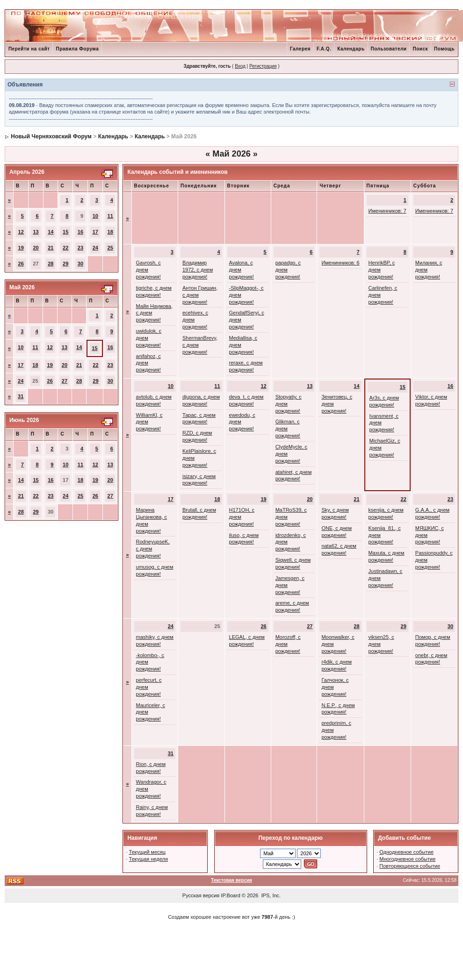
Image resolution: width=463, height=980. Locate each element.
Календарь (351, 49)
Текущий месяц (148, 852)
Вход (240, 66)
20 (36, 248)
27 (65, 381)
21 (51, 248)
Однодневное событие (406, 852)
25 (110, 248)
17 (95, 232)
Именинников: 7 (387, 211)
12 (21, 232)
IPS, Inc (271, 895)
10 (95, 216)
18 (110, 232)
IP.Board (230, 895)
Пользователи (389, 49)
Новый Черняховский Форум (51, 136)
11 (110, 216)
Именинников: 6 (340, 263)
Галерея (300, 49)
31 (21, 396)
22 (65, 248)
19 (21, 248)
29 (65, 264)
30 (80, 264)
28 (51, 264)
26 (21, 264)
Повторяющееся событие (410, 866)
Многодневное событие (407, 859)
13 (36, 232)
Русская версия (201, 895)
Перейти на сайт (29, 49)
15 (65, 232)
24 (95, 248)
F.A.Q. (324, 49)
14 (51, 232)
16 (80, 232)
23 (80, 248)
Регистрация (263, 66)
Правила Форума (77, 49)
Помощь (444, 49)
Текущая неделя (148, 859)
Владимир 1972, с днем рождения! (198, 270)
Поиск (420, 49)
